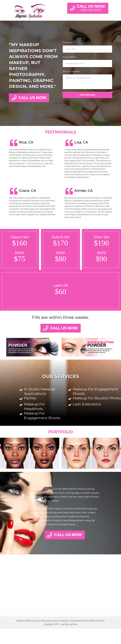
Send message (87, 95)
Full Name (67, 43)
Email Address (69, 57)
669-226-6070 (98, 621)
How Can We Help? (72, 71)
